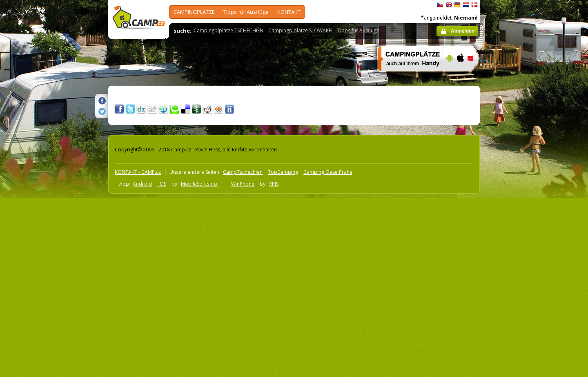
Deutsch (457, 5)
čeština (440, 5)
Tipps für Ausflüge (246, 12)
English (449, 5)
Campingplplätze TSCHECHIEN (228, 30)
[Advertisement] (514, 245)
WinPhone (243, 184)
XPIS (274, 184)
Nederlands (466, 5)
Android (142, 184)
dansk (474, 5)
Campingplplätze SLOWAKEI (300, 30)
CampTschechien (243, 172)
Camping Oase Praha (328, 172)
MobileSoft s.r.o (200, 184)
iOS (162, 184)
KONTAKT (289, 12)
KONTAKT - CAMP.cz (138, 172)
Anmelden (463, 31)
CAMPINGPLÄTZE (194, 12)
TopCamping (283, 172)
